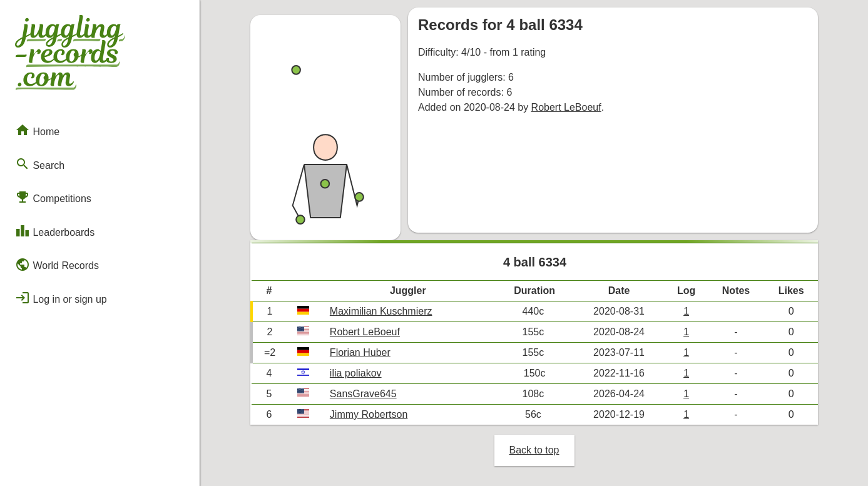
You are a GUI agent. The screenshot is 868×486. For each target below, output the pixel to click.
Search (40, 164)
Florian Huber (360, 352)
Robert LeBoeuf (566, 107)
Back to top (534, 450)
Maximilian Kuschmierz (381, 311)
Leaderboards (55, 231)
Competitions (53, 197)
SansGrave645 (363, 394)
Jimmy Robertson (369, 414)
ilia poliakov (356, 373)
